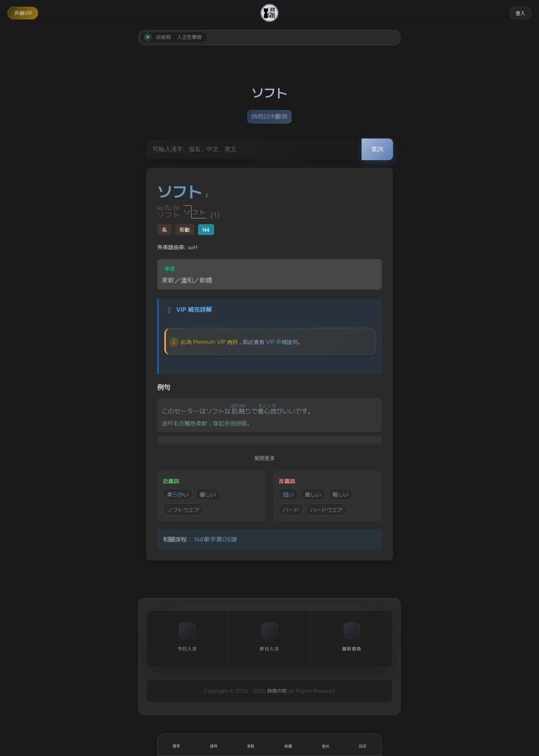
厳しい (313, 494)
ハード (291, 510)
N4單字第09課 (216, 539)
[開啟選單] (176, 745)
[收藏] (288, 745)
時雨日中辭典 (269, 116)
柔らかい (178, 494)
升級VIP (23, 13)
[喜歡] (251, 745)
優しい (208, 494)
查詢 (377, 149)
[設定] (363, 745)
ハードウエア (326, 510)
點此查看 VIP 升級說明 (270, 342)
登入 (520, 13)
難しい (340, 494)
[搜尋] (214, 745)
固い (288, 494)
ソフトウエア (183, 510)
